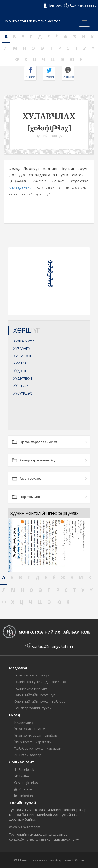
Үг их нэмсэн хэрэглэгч (33, 742)
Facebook (24, 769)
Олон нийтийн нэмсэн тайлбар (40, 701)
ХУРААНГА (22, 348)
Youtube (23, 789)
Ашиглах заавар (80, 5)
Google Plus (26, 783)
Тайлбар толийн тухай (33, 708)
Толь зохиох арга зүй (32, 675)
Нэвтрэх (52, 5)
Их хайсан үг (25, 722)
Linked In (24, 796)
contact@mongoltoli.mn (53, 646)
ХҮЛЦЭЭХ (21, 386)
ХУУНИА (20, 363)
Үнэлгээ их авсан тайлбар (36, 735)
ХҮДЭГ (20, 371)
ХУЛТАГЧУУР (24, 341)
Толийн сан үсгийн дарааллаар (40, 682)
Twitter (22, 776)
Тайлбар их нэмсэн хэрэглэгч (38, 748)
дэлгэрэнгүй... (22, 187)
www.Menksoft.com (25, 827)
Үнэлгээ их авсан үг (30, 729)
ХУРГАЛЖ (22, 356)
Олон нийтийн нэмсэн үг (34, 695)
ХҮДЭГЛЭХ (23, 378)
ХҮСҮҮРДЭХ (23, 393)
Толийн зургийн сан (31, 688)
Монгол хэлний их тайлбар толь (34, 21)
